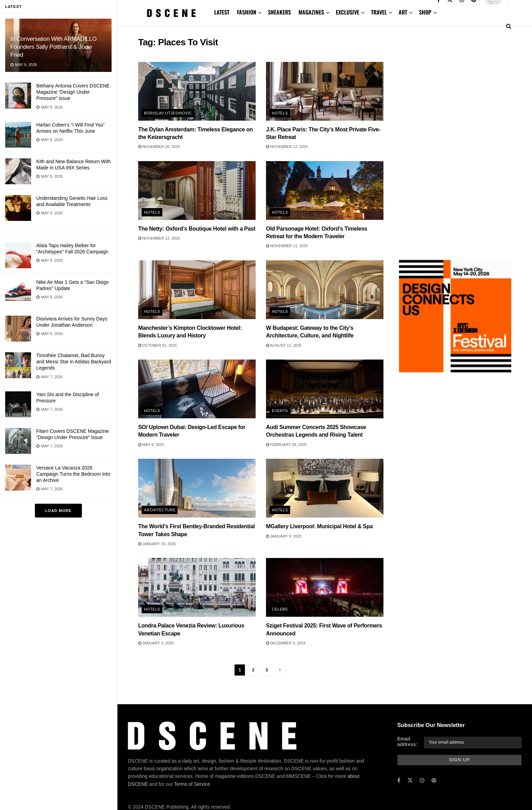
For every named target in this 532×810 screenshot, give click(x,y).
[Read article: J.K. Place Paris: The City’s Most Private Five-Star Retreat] (325, 91)
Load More (58, 511)
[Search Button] (509, 26)
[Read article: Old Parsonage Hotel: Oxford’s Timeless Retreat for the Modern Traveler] (325, 190)
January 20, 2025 (157, 544)
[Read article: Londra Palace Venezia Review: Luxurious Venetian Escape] (197, 587)
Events (280, 411)
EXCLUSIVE (348, 12)
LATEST (222, 12)
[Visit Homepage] (171, 13)
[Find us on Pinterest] (434, 781)
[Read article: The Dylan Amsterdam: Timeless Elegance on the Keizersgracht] (197, 91)
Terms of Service (192, 784)
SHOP (425, 12)
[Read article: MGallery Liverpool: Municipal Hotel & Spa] (325, 488)
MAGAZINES (311, 12)
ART (403, 12)
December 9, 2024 (286, 643)
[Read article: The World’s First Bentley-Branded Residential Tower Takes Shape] (197, 488)
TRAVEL (379, 12)
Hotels (280, 113)
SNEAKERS (279, 12)
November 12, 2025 (287, 147)
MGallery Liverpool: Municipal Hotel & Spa (319, 526)
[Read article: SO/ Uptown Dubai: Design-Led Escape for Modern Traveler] (197, 389)
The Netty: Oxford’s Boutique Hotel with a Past (197, 229)
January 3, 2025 (156, 643)
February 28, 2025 (286, 445)
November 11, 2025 (287, 246)
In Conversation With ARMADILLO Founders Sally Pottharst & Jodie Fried (54, 47)
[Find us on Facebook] (399, 781)
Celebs (280, 609)
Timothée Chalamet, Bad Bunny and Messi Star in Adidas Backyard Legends (74, 362)
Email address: (407, 742)
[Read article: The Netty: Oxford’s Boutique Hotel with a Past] (197, 190)
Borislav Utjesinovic (168, 113)
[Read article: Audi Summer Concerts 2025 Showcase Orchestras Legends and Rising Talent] (325, 389)
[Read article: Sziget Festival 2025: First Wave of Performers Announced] (325, 587)
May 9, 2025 (151, 445)
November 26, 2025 (159, 147)
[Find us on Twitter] (410, 781)
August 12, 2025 (284, 345)
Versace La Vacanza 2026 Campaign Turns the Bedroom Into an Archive (73, 474)
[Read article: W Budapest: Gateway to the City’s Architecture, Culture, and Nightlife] (325, 290)
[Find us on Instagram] (422, 781)
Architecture (160, 510)
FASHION (247, 12)
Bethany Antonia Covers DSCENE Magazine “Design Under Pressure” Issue (73, 92)
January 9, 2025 (284, 536)
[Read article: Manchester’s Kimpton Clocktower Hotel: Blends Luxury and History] (197, 290)
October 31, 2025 (158, 345)
